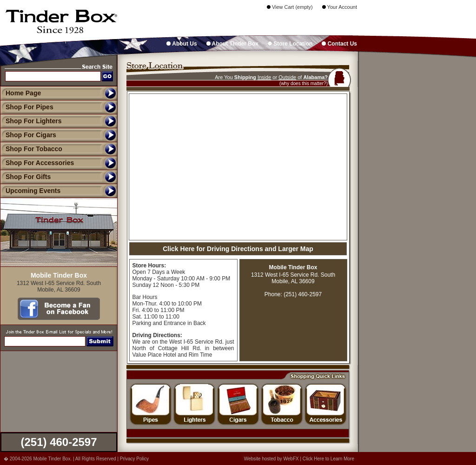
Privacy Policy (134, 459)
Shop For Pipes (27, 107)
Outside (287, 77)
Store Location (290, 44)
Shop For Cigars (28, 135)
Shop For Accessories (37, 163)
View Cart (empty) (290, 7)
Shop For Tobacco (31, 149)
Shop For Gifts (25, 177)
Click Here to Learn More (328, 459)
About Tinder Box (232, 44)
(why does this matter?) (304, 83)
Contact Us (339, 44)
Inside (264, 77)
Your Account (340, 7)
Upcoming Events (30, 191)
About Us (182, 44)
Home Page (23, 93)
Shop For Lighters (31, 121)
